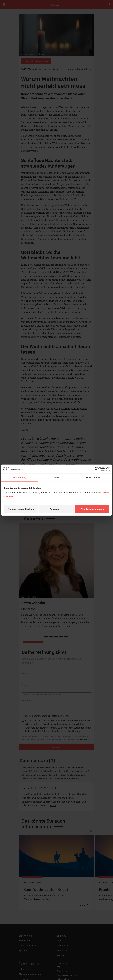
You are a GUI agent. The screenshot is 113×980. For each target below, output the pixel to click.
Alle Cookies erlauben (92, 509)
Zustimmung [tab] (20, 477)
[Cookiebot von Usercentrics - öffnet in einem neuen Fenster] (97, 469)
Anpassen (57, 509)
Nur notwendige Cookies (21, 509)
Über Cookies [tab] (93, 477)
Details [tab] (56, 477)
